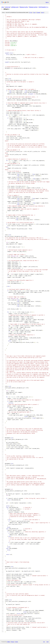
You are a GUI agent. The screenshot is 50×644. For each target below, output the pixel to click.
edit (43, 13)
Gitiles (9, 642)
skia (3, 7)
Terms (16, 642)
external (8, 7)
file (31, 13)
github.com (15, 7)
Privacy (12, 642)
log (34, 13)
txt (44, 642)
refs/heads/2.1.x (43, 7)
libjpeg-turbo (24, 7)
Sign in (47, 2)
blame (38, 13)
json (47, 642)
